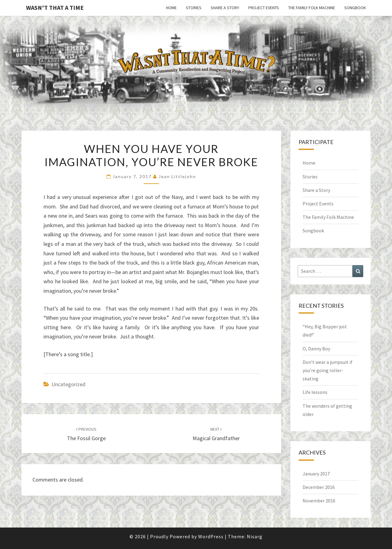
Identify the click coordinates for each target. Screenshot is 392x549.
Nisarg (255, 536)
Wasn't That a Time (55, 8)
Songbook (355, 8)
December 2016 (319, 487)
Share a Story (225, 8)
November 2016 (319, 501)
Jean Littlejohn (177, 176)
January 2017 (316, 474)
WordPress (211, 536)
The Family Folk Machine (312, 8)
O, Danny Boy (316, 349)
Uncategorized (68, 384)
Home (171, 8)
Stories (194, 8)
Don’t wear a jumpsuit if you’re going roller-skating (328, 370)
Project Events (264, 8)
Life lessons (315, 392)
